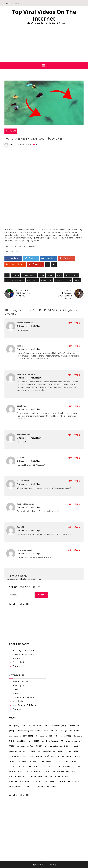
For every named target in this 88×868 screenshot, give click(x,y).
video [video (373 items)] (30, 786)
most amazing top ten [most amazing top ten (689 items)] (51, 751)
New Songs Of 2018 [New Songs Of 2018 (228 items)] (48, 756)
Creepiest (15, 275)
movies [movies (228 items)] (73, 751)
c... (7, 275)
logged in (20, 579)
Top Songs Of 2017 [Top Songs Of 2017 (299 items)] (43, 781)
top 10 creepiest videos (15, 280)
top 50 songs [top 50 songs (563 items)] (39, 776)
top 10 (60, 275)
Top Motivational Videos (25, 697)
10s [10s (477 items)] (26, 726)
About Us (17, 658)
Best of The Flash (21, 682)
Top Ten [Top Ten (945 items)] (16, 786)
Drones (51, 275)
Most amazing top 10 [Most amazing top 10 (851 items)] (58, 746)
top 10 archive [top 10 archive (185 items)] (27, 766)
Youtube (17, 709)
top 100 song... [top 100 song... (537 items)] (60, 776)
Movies (16, 689)
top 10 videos (32, 280)
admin (12, 144)
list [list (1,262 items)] (21, 741)
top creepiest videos (63, 280)
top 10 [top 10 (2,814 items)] (61, 761)
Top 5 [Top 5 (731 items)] (34, 761)
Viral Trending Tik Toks (24, 705)
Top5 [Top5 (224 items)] (47, 761)
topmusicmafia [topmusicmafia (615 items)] (19, 781)
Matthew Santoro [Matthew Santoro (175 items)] (53, 741)
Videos (77, 280)
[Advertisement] (44, 45)
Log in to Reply (73, 323)
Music (16, 693)
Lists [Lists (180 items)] (34, 741)
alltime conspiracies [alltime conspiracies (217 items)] (29, 731)
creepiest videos (29, 275)
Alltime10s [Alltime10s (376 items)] (58, 726)
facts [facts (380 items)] (66, 736)
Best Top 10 (11, 131)
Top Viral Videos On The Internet (44, 15)
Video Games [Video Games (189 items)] (47, 786)
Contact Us (18, 666)
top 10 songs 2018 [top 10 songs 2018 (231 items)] (63, 771)
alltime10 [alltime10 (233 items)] (40, 726)
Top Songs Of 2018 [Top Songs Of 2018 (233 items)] (69, 781)
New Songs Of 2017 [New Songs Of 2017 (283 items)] (21, 756)
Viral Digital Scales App (24, 650)
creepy (41, 275)
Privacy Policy (19, 662)
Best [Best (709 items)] (49, 731)
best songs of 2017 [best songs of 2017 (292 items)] (68, 731)
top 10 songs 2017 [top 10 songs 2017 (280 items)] (37, 771)
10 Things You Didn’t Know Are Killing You (23, 293)
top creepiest (46, 280)
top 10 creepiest (72, 275)
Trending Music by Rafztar (26, 654)
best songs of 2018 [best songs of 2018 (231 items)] (21, 736)
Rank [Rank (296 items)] (67, 756)
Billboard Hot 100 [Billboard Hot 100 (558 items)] (47, 736)
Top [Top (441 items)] (21, 761)
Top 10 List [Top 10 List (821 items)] (48, 766)
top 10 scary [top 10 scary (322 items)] (67, 766)
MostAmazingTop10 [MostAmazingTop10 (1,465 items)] (29, 746)
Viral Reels (18, 701)
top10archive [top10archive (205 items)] (18, 776)
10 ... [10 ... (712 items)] (14, 726)
